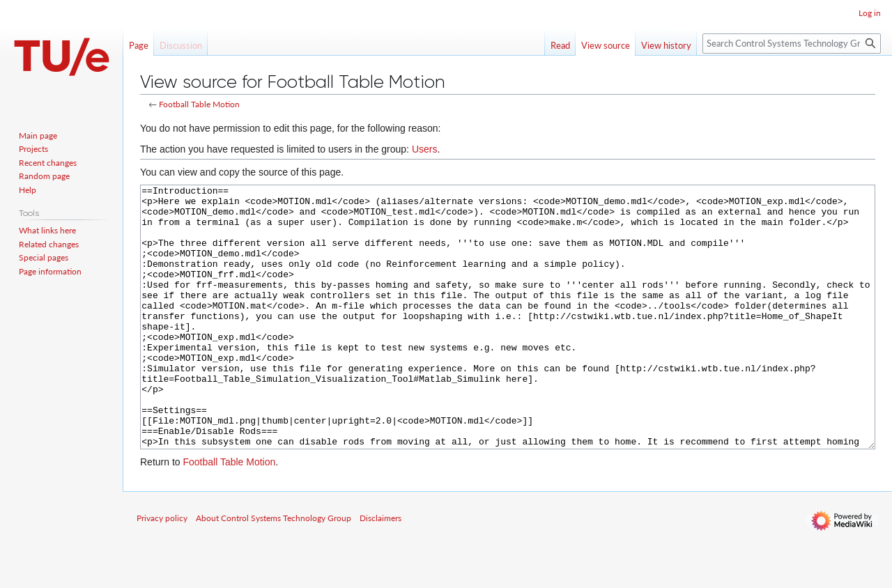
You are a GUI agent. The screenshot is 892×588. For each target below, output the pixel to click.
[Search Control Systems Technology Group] (792, 44)
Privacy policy (162, 570)
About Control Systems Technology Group (274, 570)
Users (425, 149)
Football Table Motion (199, 104)
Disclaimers (380, 570)
